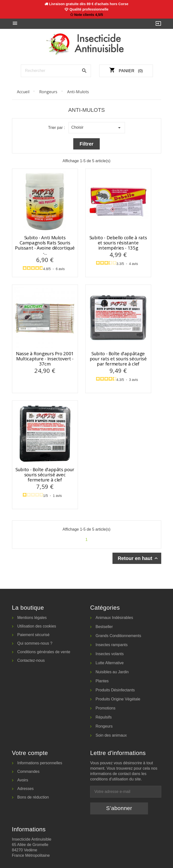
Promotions (105, 708)
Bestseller (104, 627)
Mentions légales (32, 618)
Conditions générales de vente (44, 652)
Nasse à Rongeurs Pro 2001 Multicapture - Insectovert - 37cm (45, 359)
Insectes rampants (112, 645)
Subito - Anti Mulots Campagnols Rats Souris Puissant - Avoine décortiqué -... (45, 245)
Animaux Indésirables (114, 618)
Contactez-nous (31, 660)
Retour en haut (138, 558)
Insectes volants (110, 654)
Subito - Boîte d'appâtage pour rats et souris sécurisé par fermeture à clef (118, 359)
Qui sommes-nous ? (35, 643)
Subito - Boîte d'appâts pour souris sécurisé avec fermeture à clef (45, 475)
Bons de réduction (33, 797)
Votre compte (30, 753)
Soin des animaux (111, 735)
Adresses (26, 789)
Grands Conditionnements (118, 636)
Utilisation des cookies (37, 626)
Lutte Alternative (110, 663)
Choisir (97, 128)
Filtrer (87, 144)
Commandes (29, 771)
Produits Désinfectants (115, 690)
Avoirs (23, 780)
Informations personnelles (40, 763)
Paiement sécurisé (34, 635)
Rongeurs (104, 726)
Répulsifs (104, 717)
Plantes (102, 681)
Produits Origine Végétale (118, 699)
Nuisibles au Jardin (112, 672)
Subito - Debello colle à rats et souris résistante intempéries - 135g (118, 243)
